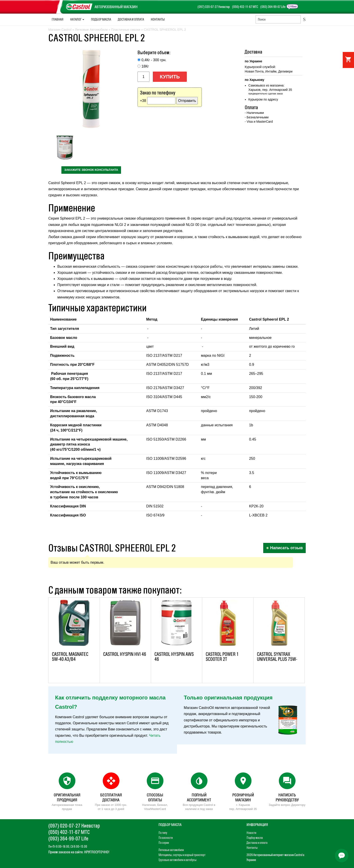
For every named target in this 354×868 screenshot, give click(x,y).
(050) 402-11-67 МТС (245, 7)
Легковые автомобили (171, 850)
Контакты (158, 19)
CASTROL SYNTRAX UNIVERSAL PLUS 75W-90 (277, 659)
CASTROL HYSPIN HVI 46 (125, 654)
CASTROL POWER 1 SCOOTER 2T (222, 657)
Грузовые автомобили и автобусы (177, 860)
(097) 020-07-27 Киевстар (214, 7)
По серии (164, 843)
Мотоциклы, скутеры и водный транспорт (182, 855)
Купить (170, 77)
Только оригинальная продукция (228, 698)
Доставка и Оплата (131, 19)
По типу (163, 833)
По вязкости (166, 838)
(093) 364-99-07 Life (273, 7)
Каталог (77, 19)
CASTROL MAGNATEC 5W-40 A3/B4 (70, 657)
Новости (251, 833)
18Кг (145, 66)
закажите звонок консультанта (91, 170)
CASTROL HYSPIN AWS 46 (174, 657)
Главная (58, 19)
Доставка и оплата (257, 843)
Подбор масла (101, 19)
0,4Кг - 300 (154, 60)
